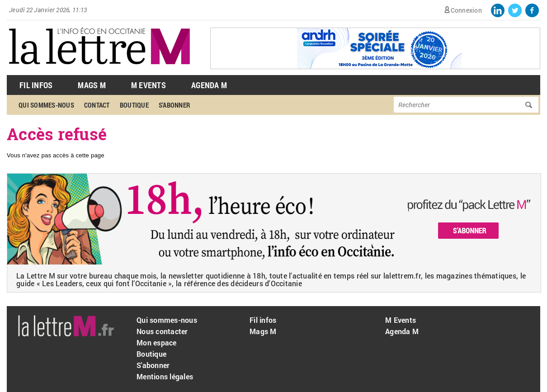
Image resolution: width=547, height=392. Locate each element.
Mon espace (157, 342)
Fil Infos (36, 85)
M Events (149, 85)
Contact (97, 105)
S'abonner (174, 105)
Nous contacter (162, 331)
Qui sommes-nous (46, 105)
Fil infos (263, 320)
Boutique (134, 105)
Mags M (92, 85)
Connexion (466, 10)
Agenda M (209, 85)
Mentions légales (165, 376)
